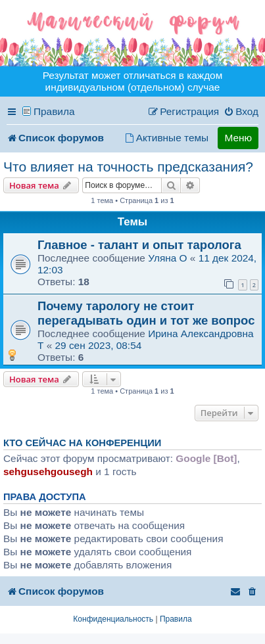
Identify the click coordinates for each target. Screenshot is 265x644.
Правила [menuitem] (54, 111)
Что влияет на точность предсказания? (128, 167)
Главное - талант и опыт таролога (139, 245)
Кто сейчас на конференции (82, 443)
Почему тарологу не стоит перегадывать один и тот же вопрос (146, 313)
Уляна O (167, 258)
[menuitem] (241, 112)
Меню (238, 138)
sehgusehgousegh (48, 471)
